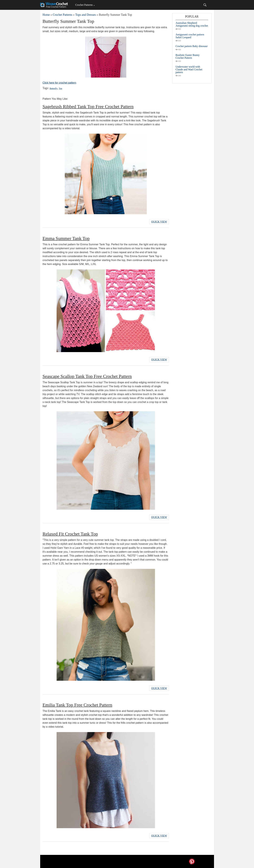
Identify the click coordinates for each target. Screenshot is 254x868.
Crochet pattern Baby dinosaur (192, 46)
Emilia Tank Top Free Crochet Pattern (77, 705)
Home (46, 15)
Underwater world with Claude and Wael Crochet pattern (189, 69)
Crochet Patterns (84, 5)
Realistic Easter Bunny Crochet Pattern (188, 56)
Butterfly (54, 88)
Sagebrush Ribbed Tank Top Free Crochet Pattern (88, 107)
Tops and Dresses (86, 15)
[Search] (205, 5)
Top (61, 88)
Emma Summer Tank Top (66, 238)
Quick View (159, 222)
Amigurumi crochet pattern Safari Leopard (190, 36)
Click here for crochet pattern (59, 83)
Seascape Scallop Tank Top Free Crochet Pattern (87, 376)
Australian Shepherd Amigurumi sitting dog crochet (192, 24)
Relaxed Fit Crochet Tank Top (70, 534)
